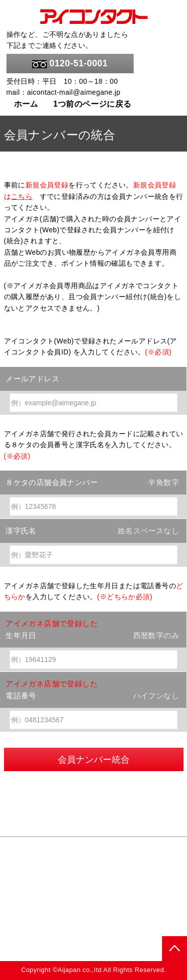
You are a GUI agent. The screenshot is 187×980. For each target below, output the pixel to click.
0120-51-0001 (70, 63)
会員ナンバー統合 (94, 760)
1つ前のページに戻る (93, 104)
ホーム (26, 104)
